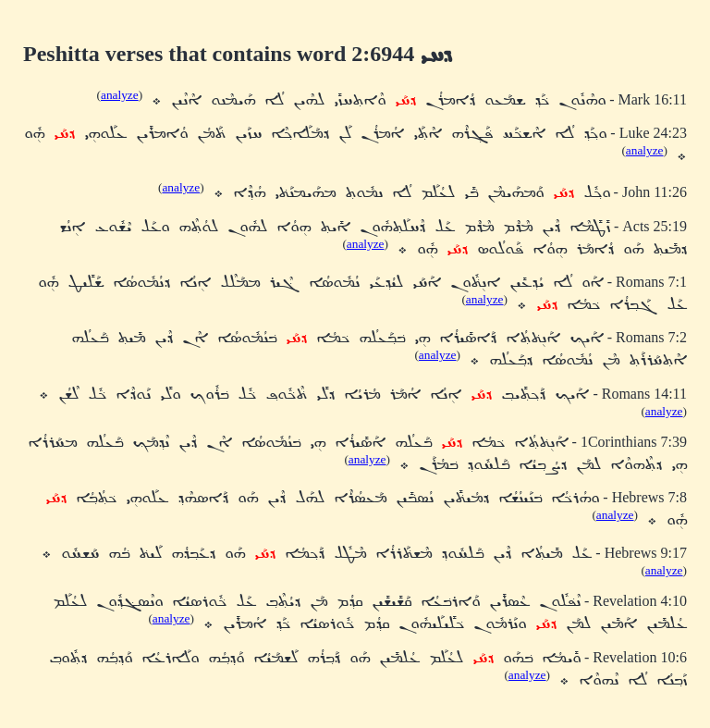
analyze (120, 95)
